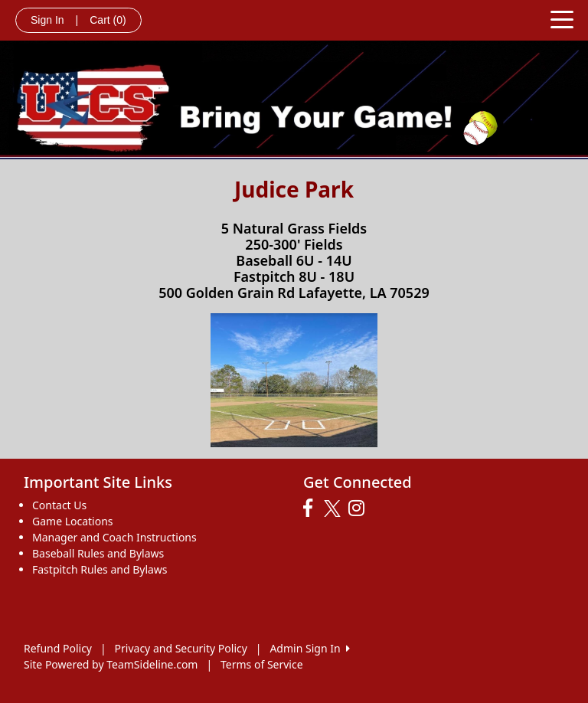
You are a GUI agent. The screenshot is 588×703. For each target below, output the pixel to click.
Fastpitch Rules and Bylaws (100, 569)
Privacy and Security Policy (181, 648)
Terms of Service (262, 664)
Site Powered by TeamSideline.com (111, 664)
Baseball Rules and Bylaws (98, 553)
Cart (108, 20)
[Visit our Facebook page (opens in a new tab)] (312, 508)
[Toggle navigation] (562, 18)
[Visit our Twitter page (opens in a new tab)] (334, 508)
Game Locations (73, 521)
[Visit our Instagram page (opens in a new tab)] (360, 508)
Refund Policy (58, 648)
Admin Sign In (309, 648)
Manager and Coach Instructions (114, 537)
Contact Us (59, 505)
